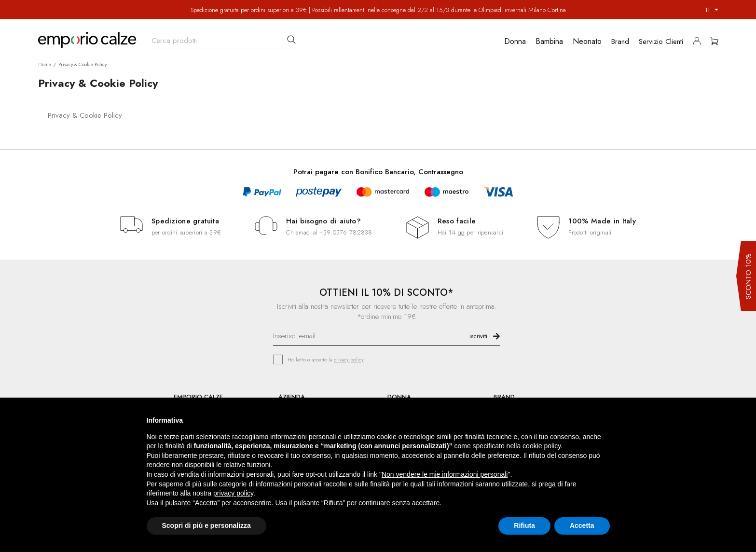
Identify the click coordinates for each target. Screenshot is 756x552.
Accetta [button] (582, 525)
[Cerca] (224, 38)
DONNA (399, 397)
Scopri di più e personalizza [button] (206, 525)
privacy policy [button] (233, 493)
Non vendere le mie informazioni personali (445, 474)
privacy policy (349, 359)
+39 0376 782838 (346, 232)
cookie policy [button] (542, 446)
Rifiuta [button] (524, 525)
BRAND (504, 397)
